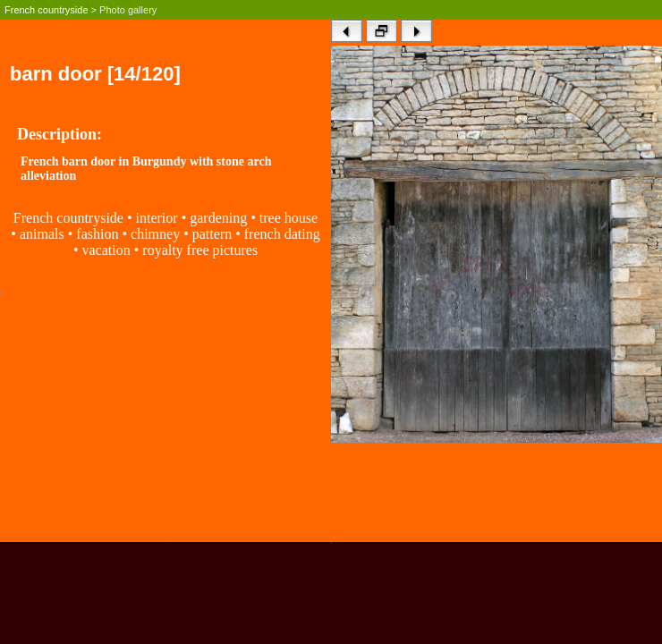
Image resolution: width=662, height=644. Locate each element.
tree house (289, 218)
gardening (218, 218)
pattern (212, 234)
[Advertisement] (165, 416)
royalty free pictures (200, 250)
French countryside (47, 10)
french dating (282, 234)
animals (42, 234)
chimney (157, 234)
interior (157, 218)
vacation (106, 250)
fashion (97, 234)
